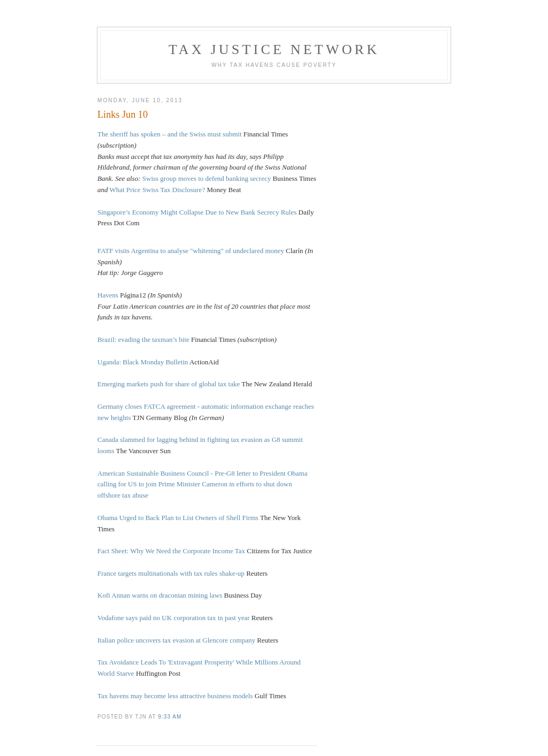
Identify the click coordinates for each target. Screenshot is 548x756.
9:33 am (170, 717)
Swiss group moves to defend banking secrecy (207, 178)
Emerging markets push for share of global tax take (169, 384)
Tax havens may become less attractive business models (175, 696)
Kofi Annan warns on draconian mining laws (160, 595)
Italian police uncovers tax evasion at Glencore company (176, 640)
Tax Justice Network (274, 49)
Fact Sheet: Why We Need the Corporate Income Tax (171, 551)
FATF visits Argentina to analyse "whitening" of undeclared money (191, 251)
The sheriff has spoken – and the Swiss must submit (170, 134)
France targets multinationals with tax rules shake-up (171, 573)
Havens (108, 295)
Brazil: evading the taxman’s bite (143, 339)
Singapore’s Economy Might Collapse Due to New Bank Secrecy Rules (197, 212)
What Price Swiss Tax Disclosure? (158, 190)
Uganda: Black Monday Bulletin (143, 362)
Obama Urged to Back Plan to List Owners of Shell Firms (178, 518)
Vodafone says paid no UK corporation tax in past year (174, 618)
